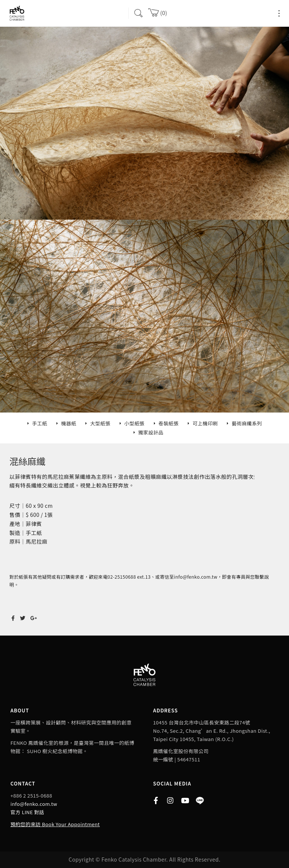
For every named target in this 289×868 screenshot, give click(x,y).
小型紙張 (134, 423)
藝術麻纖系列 (247, 423)
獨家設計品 (151, 432)
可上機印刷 (205, 423)
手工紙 (40, 423)
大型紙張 (100, 423)
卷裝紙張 (169, 423)
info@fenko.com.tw (34, 804)
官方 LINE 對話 (27, 812)
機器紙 (68, 423)
